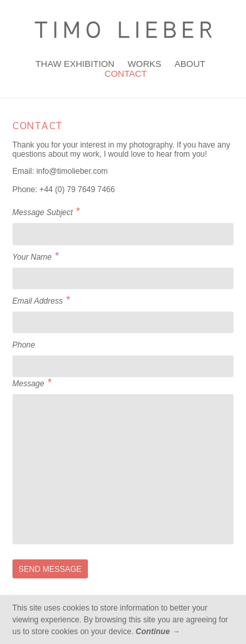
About (190, 64)
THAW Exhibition (75, 64)
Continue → (158, 632)
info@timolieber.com (72, 171)
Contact (126, 74)
